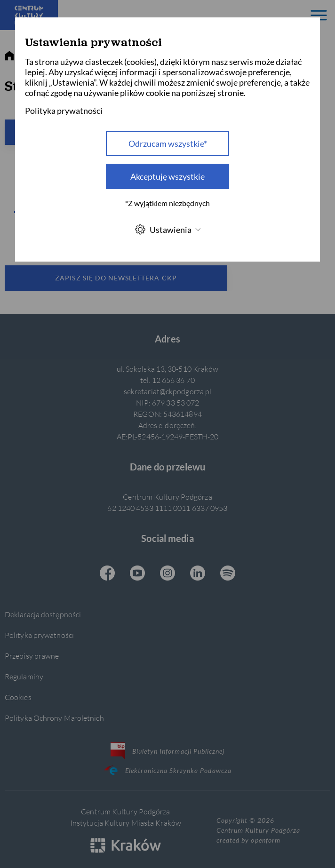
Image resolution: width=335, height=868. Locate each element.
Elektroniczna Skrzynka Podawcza (167, 770)
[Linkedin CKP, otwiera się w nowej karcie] (198, 574)
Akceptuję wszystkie (167, 176)
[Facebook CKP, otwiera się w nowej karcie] (107, 574)
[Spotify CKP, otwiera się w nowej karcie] (228, 574)
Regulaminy (24, 676)
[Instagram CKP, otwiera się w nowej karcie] (167, 574)
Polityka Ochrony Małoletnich (54, 718)
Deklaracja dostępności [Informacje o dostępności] (43, 614)
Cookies (18, 697)
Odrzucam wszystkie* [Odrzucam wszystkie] (168, 143)
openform (265, 840)
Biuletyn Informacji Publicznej (168, 751)
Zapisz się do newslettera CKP (116, 278)
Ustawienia (167, 229)
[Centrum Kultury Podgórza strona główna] (29, 15)
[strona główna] (9, 56)
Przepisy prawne (32, 656)
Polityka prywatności (39, 635)
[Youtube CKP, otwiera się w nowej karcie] (137, 574)
